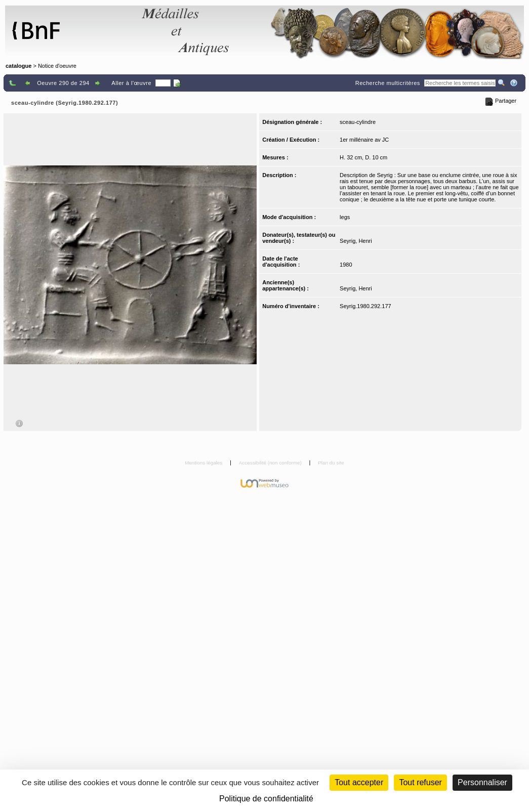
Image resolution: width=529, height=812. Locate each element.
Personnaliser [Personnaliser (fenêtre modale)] (482, 782)
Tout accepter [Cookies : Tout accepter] (359, 782)
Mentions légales (204, 463)
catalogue (18, 66)
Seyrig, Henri (356, 241)
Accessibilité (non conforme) (271, 463)
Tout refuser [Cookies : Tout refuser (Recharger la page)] (420, 782)
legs (345, 217)
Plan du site (331, 463)
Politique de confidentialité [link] (266, 799)
